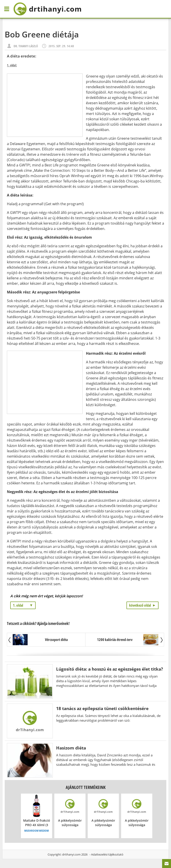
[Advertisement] (45, 105)
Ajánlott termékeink (86, 787)
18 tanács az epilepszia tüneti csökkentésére (102, 708)
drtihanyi (48, 9)
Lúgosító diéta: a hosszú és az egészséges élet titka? (110, 669)
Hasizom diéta (71, 748)
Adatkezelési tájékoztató (107, 854)
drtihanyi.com (71, 854)
